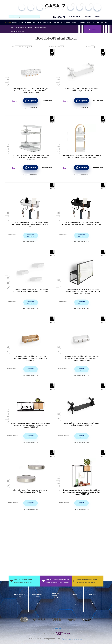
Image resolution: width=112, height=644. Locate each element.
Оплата (78, 17)
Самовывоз (88, 17)
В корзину (32, 101)
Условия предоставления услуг (73, 639)
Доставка (97, 17)
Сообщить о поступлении (31, 235)
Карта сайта (57, 629)
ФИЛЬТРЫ (92, 29)
